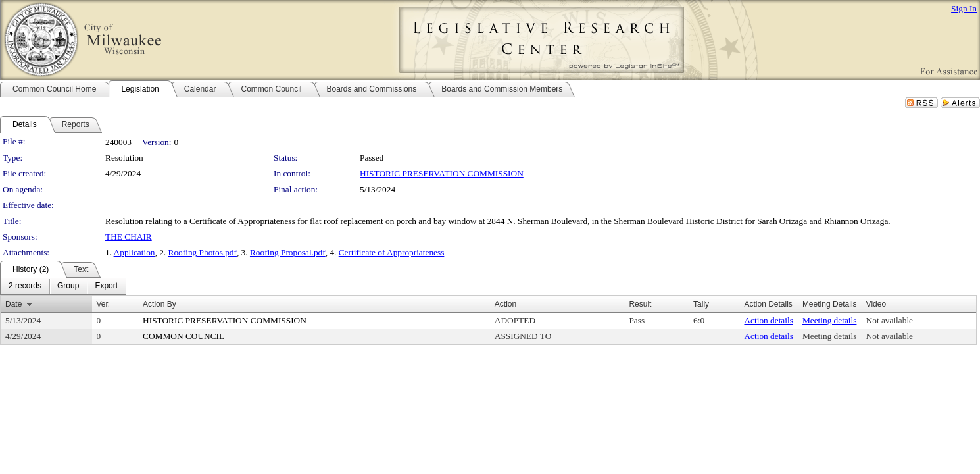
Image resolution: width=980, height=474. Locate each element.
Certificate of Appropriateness (392, 252)
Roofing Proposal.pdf (288, 252)
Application (135, 252)
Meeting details (830, 320)
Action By (159, 304)
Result (640, 304)
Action (505, 304)
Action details (768, 320)
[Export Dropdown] (106, 286)
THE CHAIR (129, 237)
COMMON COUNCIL (184, 336)
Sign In (964, 8)
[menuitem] (25, 286)
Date (13, 304)
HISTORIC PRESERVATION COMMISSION (442, 173)
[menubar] (63, 286)
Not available (890, 320)
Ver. (104, 304)
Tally (701, 304)
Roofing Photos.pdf (203, 252)
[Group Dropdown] (68, 286)
